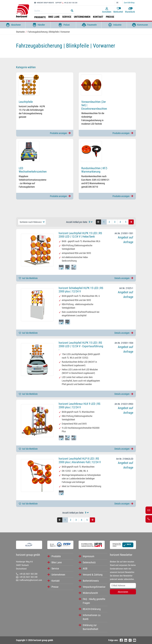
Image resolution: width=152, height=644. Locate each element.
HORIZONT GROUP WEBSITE (44, 3)
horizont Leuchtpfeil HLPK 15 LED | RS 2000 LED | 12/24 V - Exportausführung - (81, 346)
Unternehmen (82, 17)
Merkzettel (118, 10)
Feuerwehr (89, 25)
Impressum (89, 556)
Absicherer (13, 25)
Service (67, 17)
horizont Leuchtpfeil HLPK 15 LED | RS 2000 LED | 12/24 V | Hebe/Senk (80, 235)
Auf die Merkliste (28, 278)
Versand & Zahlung (93, 575)
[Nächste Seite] (131, 222)
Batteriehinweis (91, 581)
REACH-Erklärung (92, 609)
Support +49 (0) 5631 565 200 (66, 3)
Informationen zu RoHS (92, 617)
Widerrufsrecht (90, 593)
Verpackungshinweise (94, 587)
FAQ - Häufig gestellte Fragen (94, 601)
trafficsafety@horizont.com (29, 580)
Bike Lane (54, 17)
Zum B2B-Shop (129, 3)
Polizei (63, 25)
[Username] (123, 586)
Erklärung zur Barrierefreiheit (90, 627)
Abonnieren (123, 592)
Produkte (40, 17)
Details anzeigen (124, 278)
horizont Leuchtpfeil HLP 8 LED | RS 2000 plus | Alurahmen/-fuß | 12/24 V (80, 460)
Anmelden (107, 10)
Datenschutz (89, 562)
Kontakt (98, 17)
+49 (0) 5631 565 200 (27, 574)
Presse (110, 17)
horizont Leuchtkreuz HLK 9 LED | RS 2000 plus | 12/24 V (79, 405)
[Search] (51, 11)
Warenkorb (130, 10)
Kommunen (139, 25)
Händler (38, 25)
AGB (85, 569)
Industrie (114, 25)
